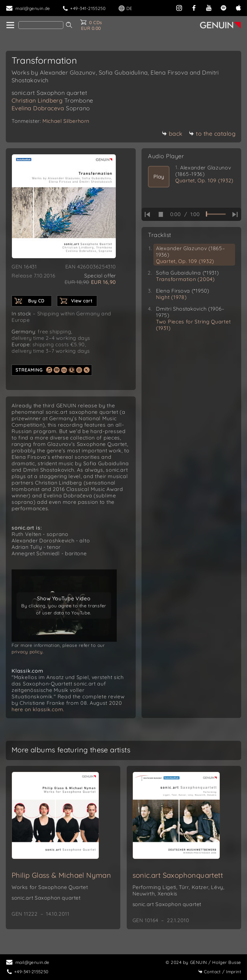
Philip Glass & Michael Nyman (61, 875)
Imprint (220, 971)
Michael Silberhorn (66, 121)
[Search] (41, 25)
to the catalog (212, 134)
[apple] (238, 7)
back (172, 134)
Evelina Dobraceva (51, 108)
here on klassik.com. (38, 709)
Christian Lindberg (52, 100)
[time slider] (216, 214)
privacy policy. (28, 652)
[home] (10, 25)
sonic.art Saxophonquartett (178, 875)
